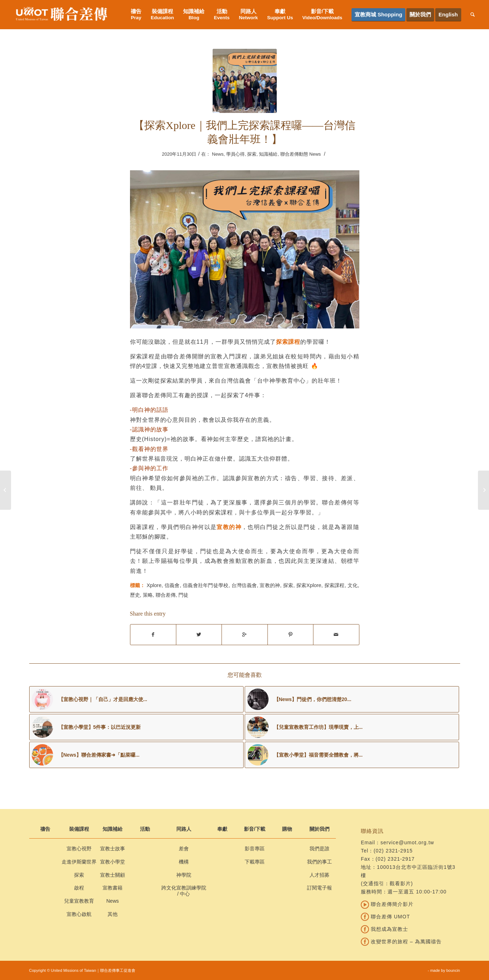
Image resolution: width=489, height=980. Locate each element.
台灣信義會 (244, 585)
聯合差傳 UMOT (385, 917)
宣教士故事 (113, 849)
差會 (184, 849)
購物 (287, 829)
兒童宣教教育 (79, 901)
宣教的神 (270, 585)
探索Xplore (309, 585)
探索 (252, 154)
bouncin (453, 970)
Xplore (154, 585)
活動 (145, 829)
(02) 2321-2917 (395, 859)
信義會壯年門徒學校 (206, 585)
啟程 (79, 888)
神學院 (184, 875)
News (218, 154)
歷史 (135, 595)
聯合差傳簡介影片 (387, 904)
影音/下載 (255, 829)
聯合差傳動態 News (301, 154)
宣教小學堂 (113, 862)
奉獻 (222, 829)
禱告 (45, 829)
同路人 (184, 829)
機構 (184, 862)
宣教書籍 (113, 888)
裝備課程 (79, 829)
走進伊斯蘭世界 (79, 862)
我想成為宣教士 (384, 929)
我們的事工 (319, 862)
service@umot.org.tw (407, 842)
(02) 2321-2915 (393, 851)
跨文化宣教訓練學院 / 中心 (184, 891)
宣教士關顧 (113, 875)
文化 (353, 585)
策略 (148, 595)
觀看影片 (400, 883)
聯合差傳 (166, 595)
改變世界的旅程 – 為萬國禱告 (401, 942)
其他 (113, 914)
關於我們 (319, 829)
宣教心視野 (79, 849)
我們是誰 (319, 849)
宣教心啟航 (79, 914)
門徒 (183, 595)
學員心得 (235, 154)
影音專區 (255, 849)
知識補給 (268, 154)
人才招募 (319, 875)
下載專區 (255, 862)
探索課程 (335, 585)
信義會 (172, 585)
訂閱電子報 (319, 888)
